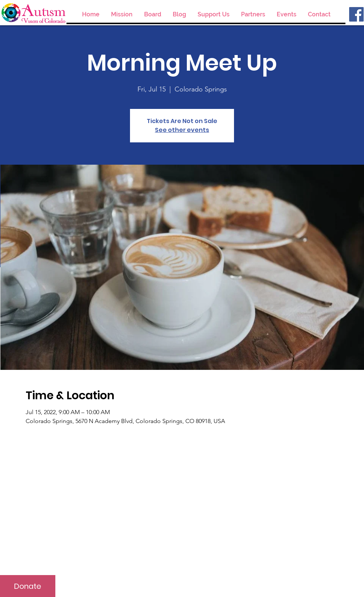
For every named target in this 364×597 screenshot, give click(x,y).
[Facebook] (356, 14)
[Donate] (28, 586)
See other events (182, 130)
